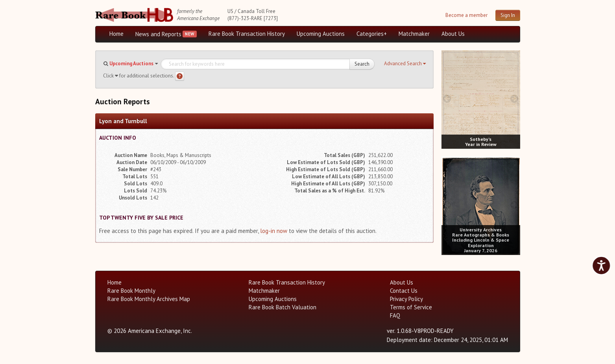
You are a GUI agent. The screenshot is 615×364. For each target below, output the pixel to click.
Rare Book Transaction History (247, 34)
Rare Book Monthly (131, 291)
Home (116, 34)
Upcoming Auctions (321, 34)
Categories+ (372, 34)
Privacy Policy (406, 299)
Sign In (508, 15)
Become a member (466, 15)
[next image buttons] (514, 99)
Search (362, 64)
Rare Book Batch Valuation (283, 307)
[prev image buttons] (447, 99)
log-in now (274, 231)
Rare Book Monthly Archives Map (149, 299)
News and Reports (158, 34)
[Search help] (180, 76)
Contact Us (404, 291)
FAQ (395, 315)
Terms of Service (411, 307)
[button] (405, 64)
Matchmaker (414, 34)
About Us (453, 34)
